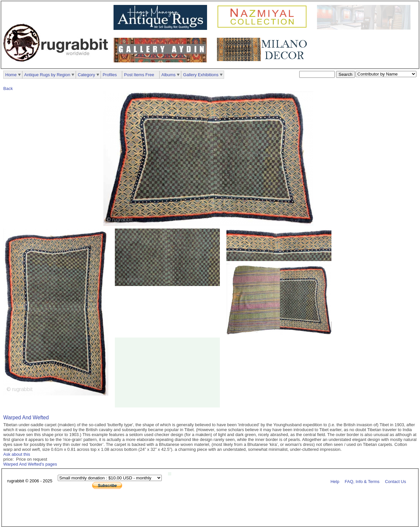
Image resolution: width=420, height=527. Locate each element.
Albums (168, 75)
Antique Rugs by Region (47, 75)
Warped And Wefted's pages (30, 464)
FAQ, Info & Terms (362, 481)
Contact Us (395, 481)
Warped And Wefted (26, 417)
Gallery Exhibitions (201, 75)
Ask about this (17, 454)
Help (335, 481)
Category (86, 75)
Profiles (110, 75)
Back (8, 88)
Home (11, 75)
